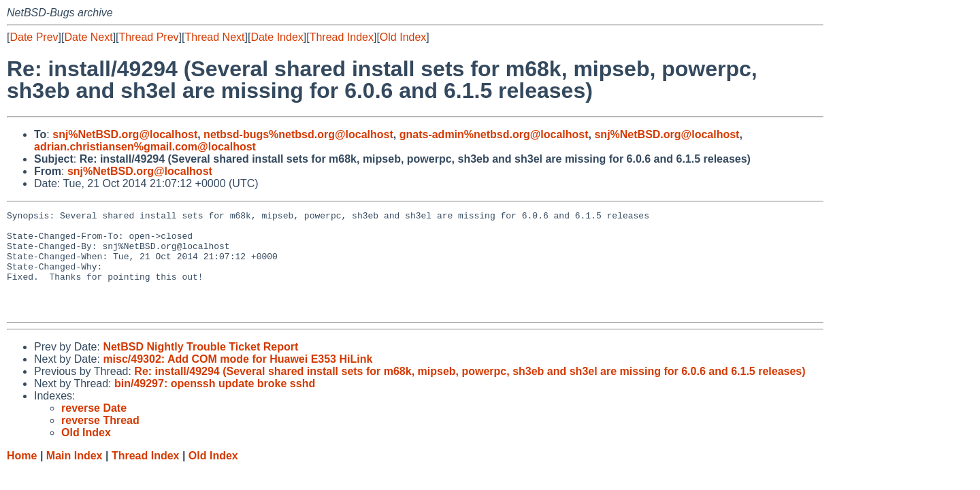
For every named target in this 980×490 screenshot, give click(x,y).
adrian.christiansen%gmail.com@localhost (145, 147)
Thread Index (342, 37)
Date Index (277, 37)
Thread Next (214, 37)
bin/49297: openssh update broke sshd (215, 404)
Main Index (75, 476)
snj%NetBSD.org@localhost (125, 134)
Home (22, 476)
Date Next (88, 37)
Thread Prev (149, 37)
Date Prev (34, 37)
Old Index (403, 37)
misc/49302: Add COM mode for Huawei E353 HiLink (238, 379)
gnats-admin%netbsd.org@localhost (494, 134)
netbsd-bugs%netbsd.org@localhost (298, 134)
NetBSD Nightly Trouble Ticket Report (200, 367)
